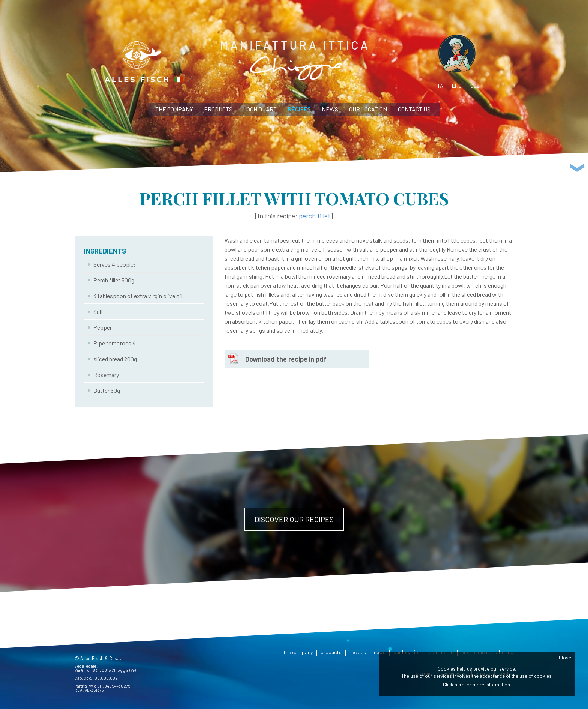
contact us (414, 109)
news (330, 109)
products (218, 109)
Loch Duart (260, 109)
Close (565, 658)
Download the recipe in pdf (286, 359)
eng (457, 86)
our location (368, 109)
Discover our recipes (294, 519)
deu (475, 86)
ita (440, 86)
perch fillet (315, 216)
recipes (299, 109)
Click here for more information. (477, 685)
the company (174, 109)
